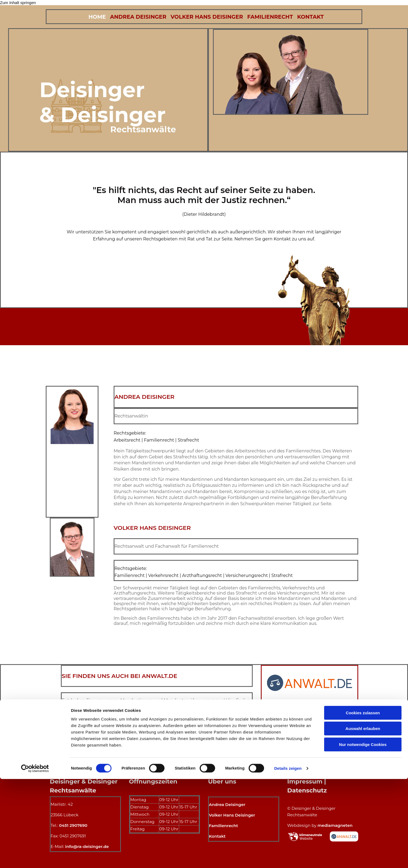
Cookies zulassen (363, 802)
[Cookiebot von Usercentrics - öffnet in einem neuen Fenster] (35, 857)
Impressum (305, 781)
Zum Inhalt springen (18, 3)
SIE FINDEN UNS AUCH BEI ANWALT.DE (119, 675)
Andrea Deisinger (136, 17)
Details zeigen (288, 857)
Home (93, 17)
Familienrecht (273, 17)
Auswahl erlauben (363, 818)
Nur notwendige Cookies (363, 833)
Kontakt (316, 17)
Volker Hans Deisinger (208, 17)
